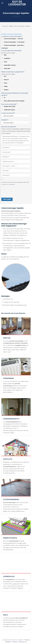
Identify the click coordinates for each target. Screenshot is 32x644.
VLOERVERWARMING (11, 499)
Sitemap (14, 642)
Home (11, 26)
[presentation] (8, 192)
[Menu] (2, 3)
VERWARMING (8, 378)
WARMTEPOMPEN (10, 538)
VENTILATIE (8, 459)
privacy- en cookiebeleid (9, 184)
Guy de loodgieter (17, 3)
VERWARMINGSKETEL (11, 419)
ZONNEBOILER (9, 576)
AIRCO (5, 615)
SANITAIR (7, 338)
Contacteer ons (22, 642)
